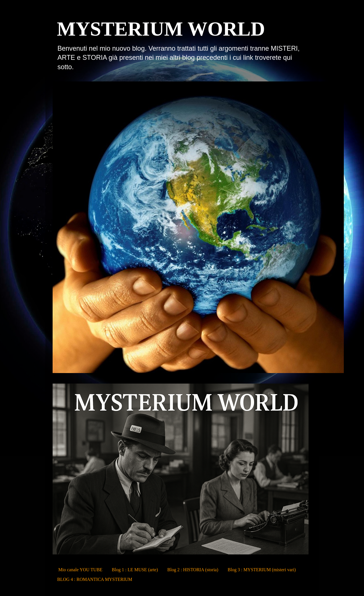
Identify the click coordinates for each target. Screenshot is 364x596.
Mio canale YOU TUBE (80, 570)
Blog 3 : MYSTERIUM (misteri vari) (262, 570)
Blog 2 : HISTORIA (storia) (193, 570)
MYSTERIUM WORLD (161, 29)
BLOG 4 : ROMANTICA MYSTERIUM (95, 579)
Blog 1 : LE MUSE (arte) (135, 570)
